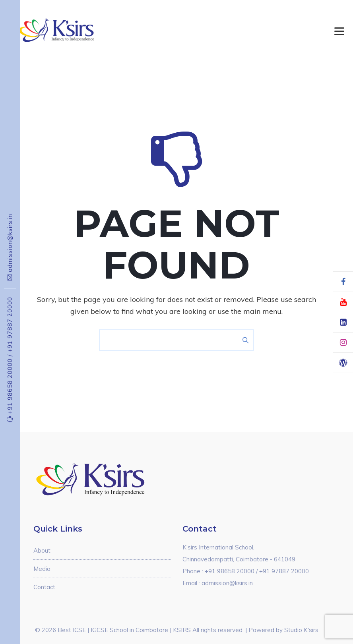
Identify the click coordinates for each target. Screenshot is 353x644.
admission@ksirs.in (10, 243)
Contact (44, 587)
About (42, 550)
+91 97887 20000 (10, 325)
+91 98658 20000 (10, 384)
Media (42, 569)
